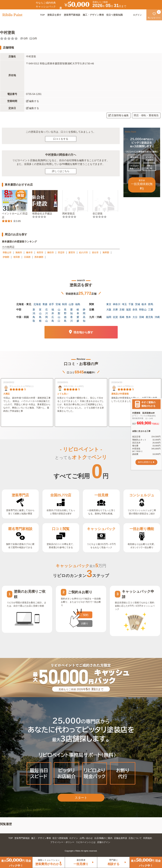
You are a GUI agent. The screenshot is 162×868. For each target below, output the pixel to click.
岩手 (52, 304)
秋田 (65, 304)
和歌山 (143, 310)
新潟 (34, 311)
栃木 (144, 304)
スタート (81, 798)
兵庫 (115, 310)
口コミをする (61, 139)
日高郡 (27, 257)
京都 (122, 310)
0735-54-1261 (34, 94)
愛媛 (78, 319)
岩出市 (95, 252)
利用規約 (148, 838)
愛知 (71, 311)
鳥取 (34, 319)
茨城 (137, 304)
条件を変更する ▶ (146, 462)
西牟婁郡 (39, 257)
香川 (71, 319)
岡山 (47, 319)
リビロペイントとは (86, 842)
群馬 (151, 304)
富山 (40, 311)
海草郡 (106, 252)
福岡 (109, 317)
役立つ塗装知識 (114, 15)
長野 (65, 311)
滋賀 (128, 310)
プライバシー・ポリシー (62, 842)
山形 (71, 304)
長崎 (122, 317)
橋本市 (29, 252)
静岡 (84, 311)
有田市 (40, 252)
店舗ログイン (104, 842)
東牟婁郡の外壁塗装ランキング (19, 242)
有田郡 (17, 257)
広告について (135, 838)
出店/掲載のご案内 (103, 838)
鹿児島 (149, 317)
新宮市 (72, 252)
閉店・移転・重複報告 (146, 115)
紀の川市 (83, 252)
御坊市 (51, 252)
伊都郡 (6, 257)
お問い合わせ (86, 838)
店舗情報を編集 (119, 115)
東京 (109, 304)
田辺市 (61, 252)
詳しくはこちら (61, 171)
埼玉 (124, 304)
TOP (42, 15)
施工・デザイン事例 (93, 15)
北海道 (37, 304)
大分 (135, 317)
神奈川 (117, 304)
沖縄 (157, 317)
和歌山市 (7, 252)
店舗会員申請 (120, 838)
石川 (47, 311)
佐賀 (115, 317)
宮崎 (142, 317)
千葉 (131, 304)
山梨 (59, 311)
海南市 (19, 252)
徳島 (65, 319)
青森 (45, 304)
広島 (53, 319)
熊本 (128, 317)
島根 (40, 319)
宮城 (58, 304)
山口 (59, 319)
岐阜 (78, 311)
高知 (84, 319)
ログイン (74, 838)
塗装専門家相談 (72, 15)
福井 (53, 311)
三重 (151, 310)
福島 (78, 304)
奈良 (135, 310)
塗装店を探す (54, 15)
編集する (33, 101)
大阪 (109, 310)
